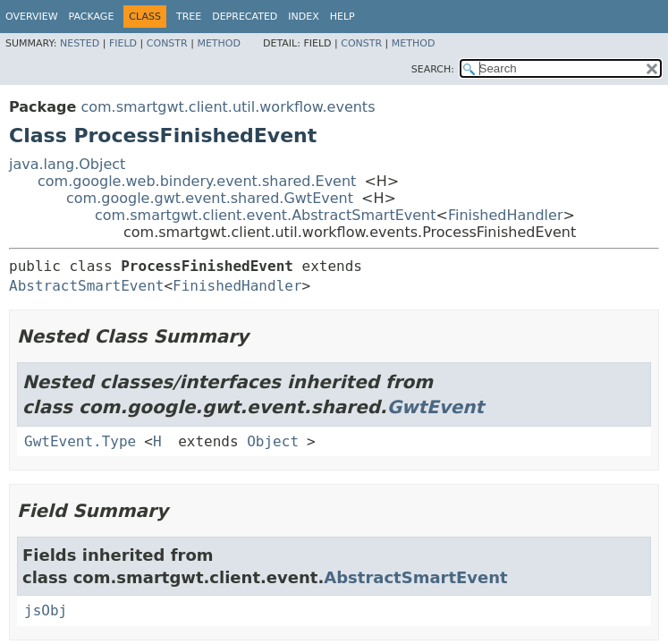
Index (303, 17)
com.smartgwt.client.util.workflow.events (228, 107)
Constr (167, 43)
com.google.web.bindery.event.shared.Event (197, 181)
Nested (80, 43)
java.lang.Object (67, 164)
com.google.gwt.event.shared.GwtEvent (210, 198)
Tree (189, 17)
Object (273, 441)
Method (219, 43)
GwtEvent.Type (80, 441)
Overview (32, 17)
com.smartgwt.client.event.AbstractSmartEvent (266, 215)
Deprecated (245, 17)
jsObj (46, 610)
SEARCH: (433, 69)
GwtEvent (436, 407)
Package (92, 17)
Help (342, 17)
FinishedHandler (506, 215)
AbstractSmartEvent (86, 286)
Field (123, 43)
